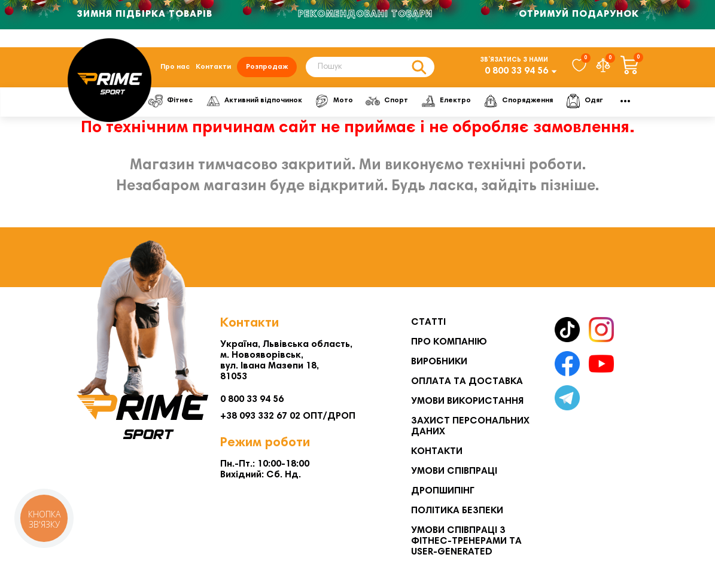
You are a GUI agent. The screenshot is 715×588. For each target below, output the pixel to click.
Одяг (584, 101)
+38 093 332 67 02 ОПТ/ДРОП (288, 416)
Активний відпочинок (254, 101)
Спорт (387, 101)
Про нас (175, 67)
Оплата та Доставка (467, 382)
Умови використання (467, 401)
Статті (428, 322)
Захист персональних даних (470, 426)
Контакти (213, 67)
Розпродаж (267, 67)
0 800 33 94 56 (516, 71)
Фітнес (171, 101)
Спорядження (518, 101)
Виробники (439, 362)
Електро (446, 101)
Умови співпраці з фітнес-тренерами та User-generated (466, 541)
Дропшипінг (443, 491)
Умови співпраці (454, 471)
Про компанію (449, 342)
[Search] (370, 67)
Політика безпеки (457, 511)
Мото (334, 101)
